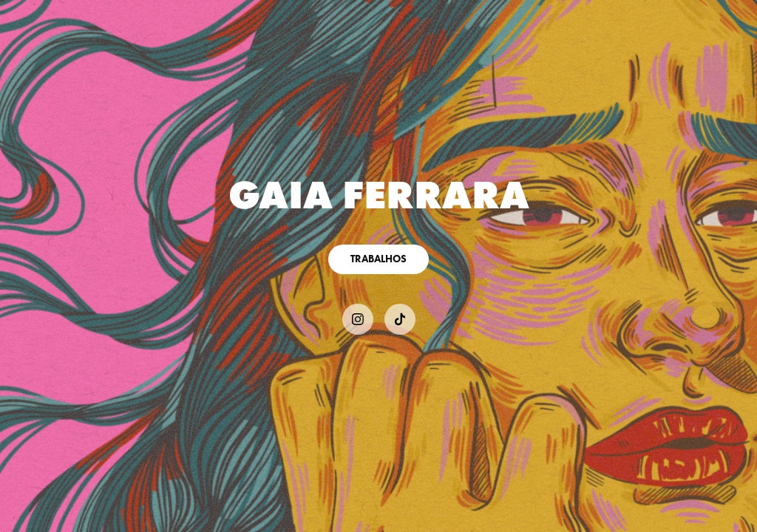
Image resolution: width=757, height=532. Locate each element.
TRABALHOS (378, 259)
